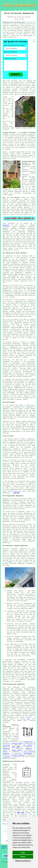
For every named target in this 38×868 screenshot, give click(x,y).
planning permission (29, 134)
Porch (4, 223)
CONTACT (28, 10)
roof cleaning (28, 745)
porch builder (23, 155)
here (28, 719)
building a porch (30, 31)
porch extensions (29, 243)
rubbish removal (17, 750)
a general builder (17, 743)
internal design (8, 126)
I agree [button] (23, 853)
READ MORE (16, 493)
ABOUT (23, 10)
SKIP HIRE (16, 747)
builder (5, 84)
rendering (29, 748)
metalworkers (28, 753)
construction (23, 259)
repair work (10, 425)
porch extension (26, 26)
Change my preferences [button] (23, 861)
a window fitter (28, 742)
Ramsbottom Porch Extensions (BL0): (14, 22)
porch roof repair (16, 409)
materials (6, 109)
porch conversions (27, 793)
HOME (16, 10)
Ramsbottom (6, 225)
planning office (9, 154)
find (9, 687)
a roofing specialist (18, 755)
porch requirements (29, 809)
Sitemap (4, 846)
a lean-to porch (8, 441)
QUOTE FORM (21, 813)
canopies (17, 661)
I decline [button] (23, 857)
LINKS (19, 10)
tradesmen (16, 737)
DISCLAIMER (33, 10)
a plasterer (7, 757)
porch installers (16, 238)
